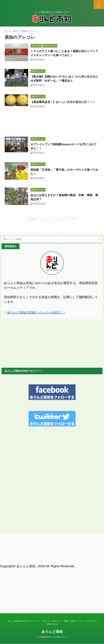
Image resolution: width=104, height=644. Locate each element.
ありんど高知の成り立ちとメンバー (23, 546)
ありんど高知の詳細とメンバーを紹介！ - (36, 312)
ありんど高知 (52, 556)
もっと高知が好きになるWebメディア (52, 561)
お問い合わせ (52, 549)
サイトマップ (91, 546)
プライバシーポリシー (51, 546)
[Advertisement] (52, 124)
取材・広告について (73, 546)
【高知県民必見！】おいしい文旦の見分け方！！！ (63, 102)
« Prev (32, 219)
